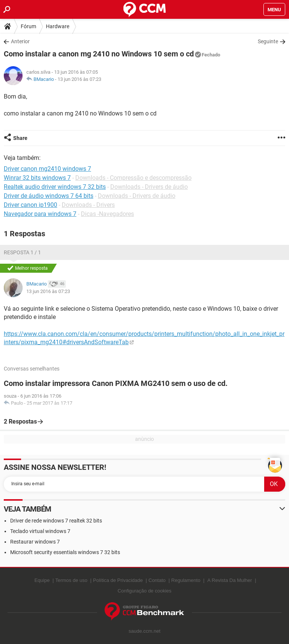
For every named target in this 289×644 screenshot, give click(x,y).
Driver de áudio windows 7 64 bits (49, 196)
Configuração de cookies (144, 591)
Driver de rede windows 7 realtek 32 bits (56, 521)
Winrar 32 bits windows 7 (37, 178)
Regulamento (186, 580)
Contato (157, 580)
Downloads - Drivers (88, 205)
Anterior (20, 41)
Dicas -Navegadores (107, 214)
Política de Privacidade (118, 580)
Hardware (58, 26)
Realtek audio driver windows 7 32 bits (55, 187)
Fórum (28, 26)
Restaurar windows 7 (35, 542)
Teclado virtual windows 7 (40, 531)
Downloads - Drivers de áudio (149, 187)
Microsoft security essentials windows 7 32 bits (65, 552)
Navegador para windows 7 (40, 214)
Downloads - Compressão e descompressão (133, 178)
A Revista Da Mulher (230, 580)
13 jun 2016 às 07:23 (79, 79)
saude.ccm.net (145, 631)
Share (20, 138)
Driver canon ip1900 (30, 205)
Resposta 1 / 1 (22, 252)
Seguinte (268, 41)
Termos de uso (71, 580)
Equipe (42, 580)
